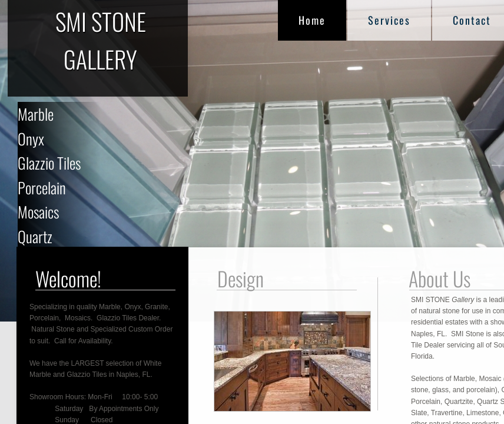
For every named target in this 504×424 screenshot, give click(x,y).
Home (312, 20)
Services (389, 20)
